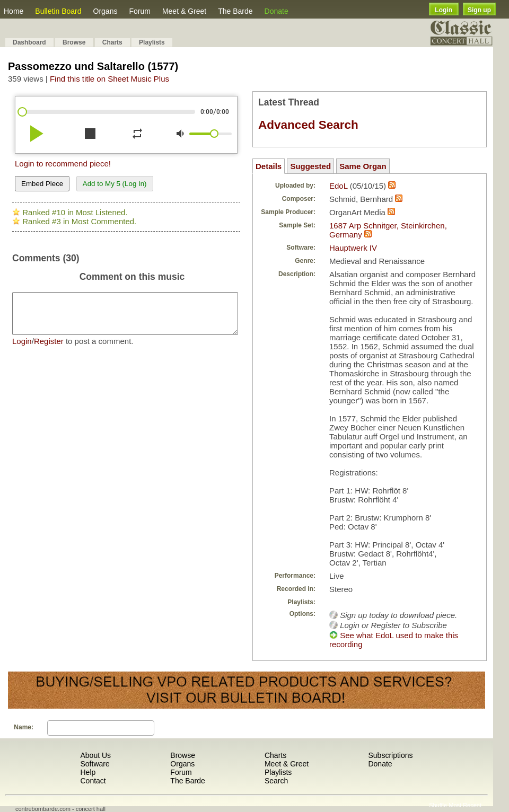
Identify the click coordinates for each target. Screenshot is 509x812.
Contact (93, 781)
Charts (112, 42)
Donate (277, 11)
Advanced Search (308, 125)
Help (88, 772)
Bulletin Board (58, 11)
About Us (95, 755)
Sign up (479, 10)
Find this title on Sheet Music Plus (109, 79)
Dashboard (29, 42)
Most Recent (465, 805)
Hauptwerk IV (353, 248)
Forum (139, 11)
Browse (74, 42)
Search (276, 781)
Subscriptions (390, 755)
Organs (106, 11)
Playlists (152, 42)
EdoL (338, 186)
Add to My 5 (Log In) (115, 184)
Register (49, 349)
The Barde (235, 11)
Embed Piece (42, 184)
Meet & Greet (184, 11)
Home (14, 11)
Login (444, 10)
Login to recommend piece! (63, 164)
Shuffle (438, 805)
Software (95, 764)
